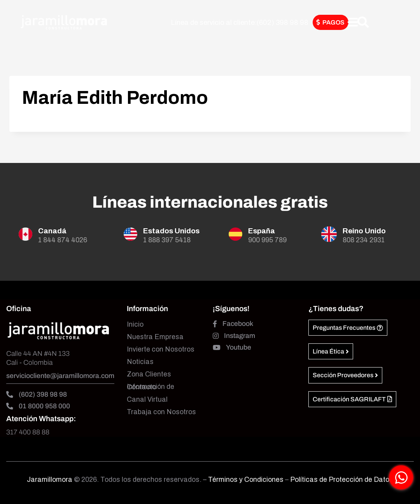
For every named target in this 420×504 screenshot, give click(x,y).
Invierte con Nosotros (161, 349)
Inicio (135, 325)
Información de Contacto (150, 387)
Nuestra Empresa (155, 337)
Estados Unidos (171, 231)
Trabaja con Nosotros (161, 412)
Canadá (52, 231)
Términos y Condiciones (247, 480)
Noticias (140, 362)
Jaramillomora (50, 480)
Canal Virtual (147, 400)
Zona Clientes (149, 374)
